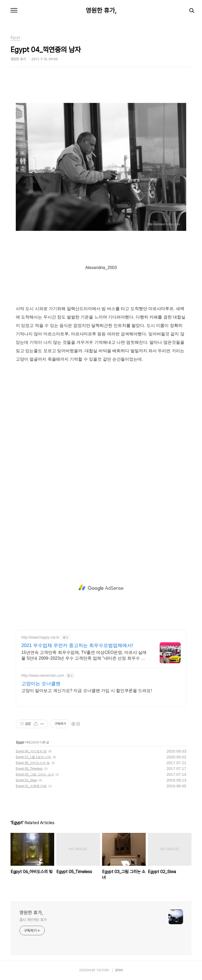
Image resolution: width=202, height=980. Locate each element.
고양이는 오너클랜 (41, 684)
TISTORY (103, 970)
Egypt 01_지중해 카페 (31, 786)
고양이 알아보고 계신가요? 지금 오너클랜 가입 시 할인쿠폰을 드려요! (87, 691)
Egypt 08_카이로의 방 (31, 751)
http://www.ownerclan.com (43, 675)
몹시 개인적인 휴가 (33, 920)
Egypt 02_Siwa (26, 780)
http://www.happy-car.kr (41, 637)
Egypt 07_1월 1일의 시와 (33, 757)
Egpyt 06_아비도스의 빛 (33, 763)
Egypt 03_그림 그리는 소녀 (35, 774)
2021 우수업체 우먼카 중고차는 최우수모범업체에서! (77, 645)
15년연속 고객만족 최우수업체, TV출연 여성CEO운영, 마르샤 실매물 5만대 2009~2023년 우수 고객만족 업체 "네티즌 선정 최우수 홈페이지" (84, 656)
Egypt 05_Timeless (29, 769)
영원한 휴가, (101, 11)
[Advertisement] (101, 588)
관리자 (119, 970)
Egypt (20, 742)
